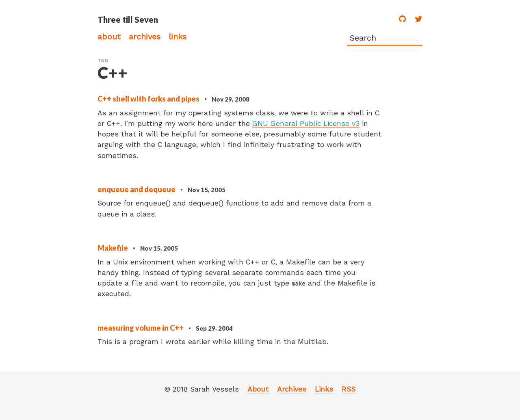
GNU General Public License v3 (306, 123)
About (109, 37)
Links (178, 37)
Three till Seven (128, 19)
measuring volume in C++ (141, 328)
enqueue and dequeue (137, 189)
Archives (145, 37)
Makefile (113, 248)
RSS (349, 389)
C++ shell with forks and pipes (149, 99)
